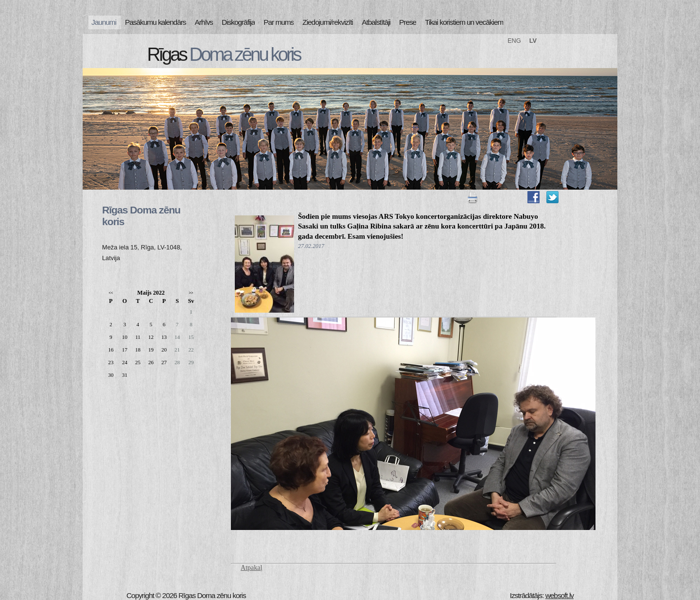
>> (191, 293)
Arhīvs (204, 22)
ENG (514, 41)
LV (533, 41)
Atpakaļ (251, 568)
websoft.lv (560, 595)
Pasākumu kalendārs (155, 22)
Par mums (279, 22)
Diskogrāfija (238, 22)
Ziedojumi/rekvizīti (328, 22)
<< (111, 293)
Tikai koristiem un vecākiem (464, 22)
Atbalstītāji (376, 22)
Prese (408, 22)
